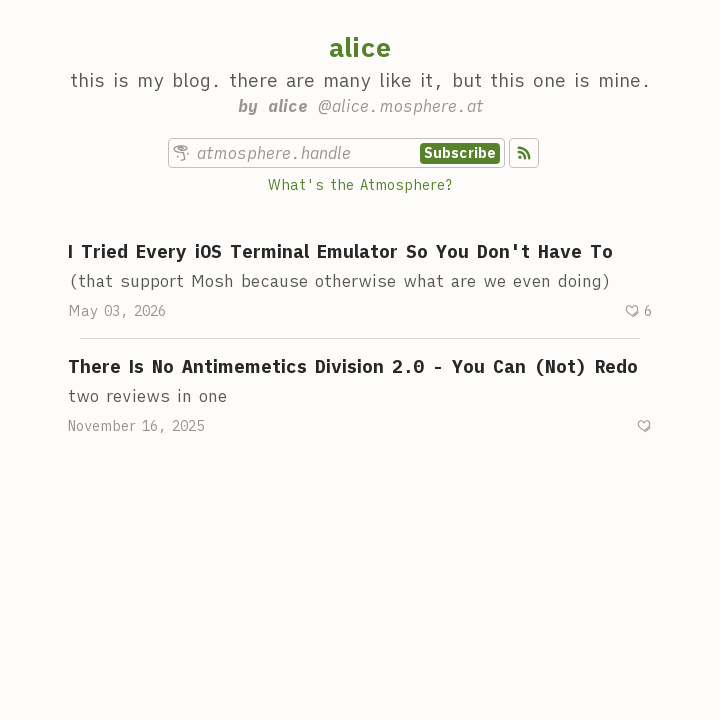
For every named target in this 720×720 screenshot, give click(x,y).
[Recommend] (638, 311)
